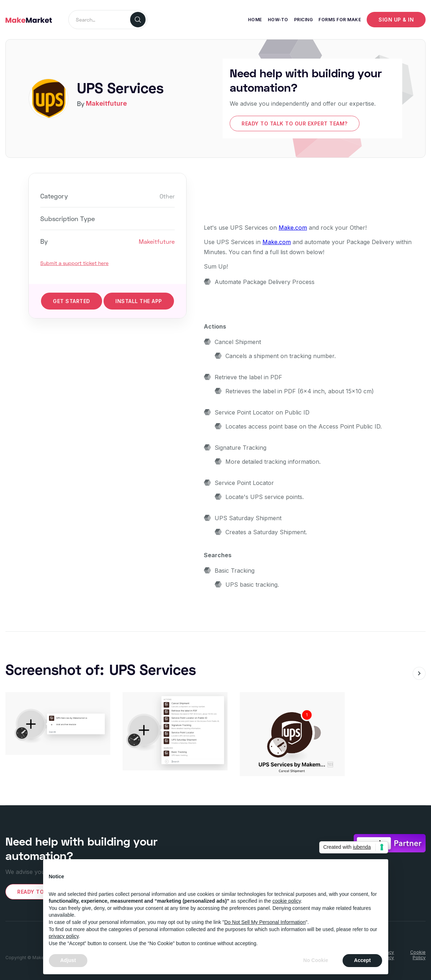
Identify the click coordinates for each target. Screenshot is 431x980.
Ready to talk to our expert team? (295, 123)
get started (72, 301)
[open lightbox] (58, 723)
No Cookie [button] (316, 960)
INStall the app (139, 301)
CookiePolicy (418, 955)
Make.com (293, 228)
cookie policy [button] (287, 901)
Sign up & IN (396, 20)
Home (255, 20)
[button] (419, 673)
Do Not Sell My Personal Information (265, 922)
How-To (278, 20)
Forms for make (340, 20)
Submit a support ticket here (74, 263)
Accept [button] (363, 960)
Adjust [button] (68, 960)
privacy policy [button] (64, 936)
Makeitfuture (106, 103)
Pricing (304, 20)
